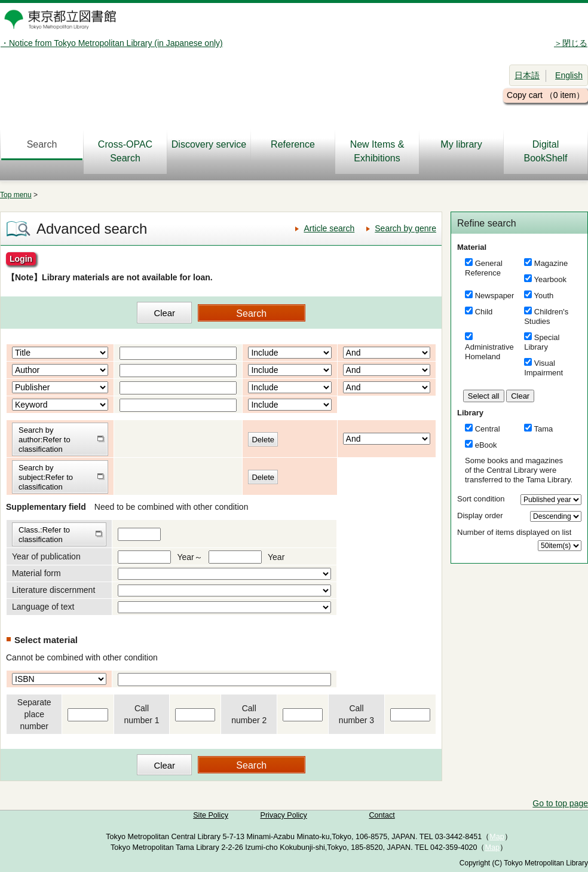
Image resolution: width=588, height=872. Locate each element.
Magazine (551, 263)
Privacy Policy (284, 815)
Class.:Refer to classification (44, 535)
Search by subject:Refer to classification (46, 477)
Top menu (16, 195)
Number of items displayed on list (514, 532)
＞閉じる (571, 43)
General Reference (484, 268)
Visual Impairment (543, 368)
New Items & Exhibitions (377, 151)
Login (21, 259)
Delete (263, 440)
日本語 (527, 75)
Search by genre (405, 228)
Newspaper (495, 296)
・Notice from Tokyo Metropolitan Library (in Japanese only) (112, 43)
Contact (382, 815)
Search (42, 144)
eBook (486, 445)
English (569, 75)
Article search (329, 228)
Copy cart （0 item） (546, 95)
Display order (480, 515)
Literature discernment (53, 590)
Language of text (43, 607)
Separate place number (34, 714)
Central (488, 429)
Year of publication (46, 556)
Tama (544, 429)
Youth (544, 296)
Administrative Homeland (489, 352)
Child (484, 312)
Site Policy (211, 815)
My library (461, 144)
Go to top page (560, 803)
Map (497, 837)
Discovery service (209, 144)
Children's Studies (546, 316)
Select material (46, 640)
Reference (293, 144)
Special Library (542, 342)
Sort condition (481, 499)
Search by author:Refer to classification (45, 440)
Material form (36, 573)
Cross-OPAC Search (125, 151)
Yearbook (550, 279)
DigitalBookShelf (546, 151)
